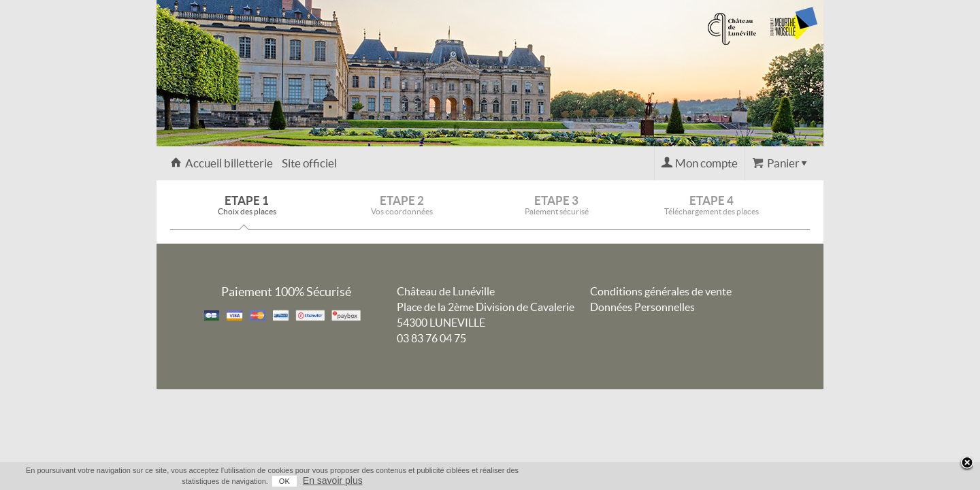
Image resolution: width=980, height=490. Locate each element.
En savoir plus (798, 480)
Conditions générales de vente (661, 291)
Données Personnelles (642, 307)
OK (749, 481)
